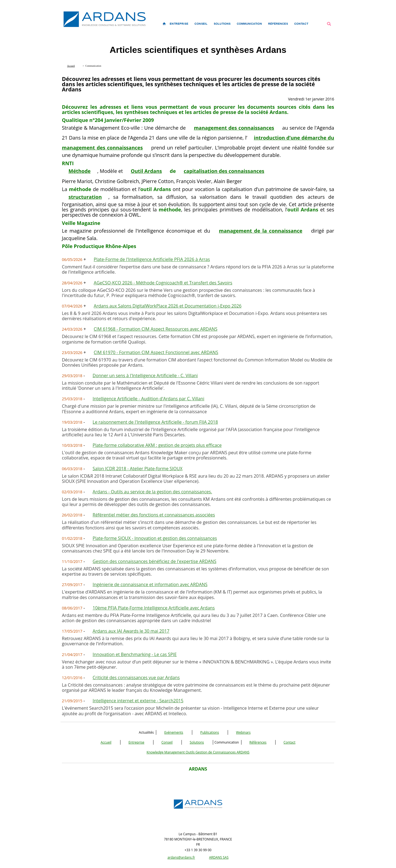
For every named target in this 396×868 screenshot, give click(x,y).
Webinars (243, 732)
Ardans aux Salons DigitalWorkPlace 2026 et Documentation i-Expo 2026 (168, 306)
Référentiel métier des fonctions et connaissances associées (154, 515)
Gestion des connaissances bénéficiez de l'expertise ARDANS (155, 561)
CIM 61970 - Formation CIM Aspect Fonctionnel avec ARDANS (156, 352)
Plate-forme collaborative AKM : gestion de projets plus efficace (157, 445)
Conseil (167, 742)
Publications (210, 732)
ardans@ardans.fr (181, 857)
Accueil (106, 742)
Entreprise (136, 742)
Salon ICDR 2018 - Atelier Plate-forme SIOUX (138, 469)
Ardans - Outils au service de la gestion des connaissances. (152, 492)
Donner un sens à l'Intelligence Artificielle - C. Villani (145, 376)
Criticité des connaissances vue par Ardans (136, 677)
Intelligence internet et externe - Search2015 (138, 701)
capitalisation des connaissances (224, 171)
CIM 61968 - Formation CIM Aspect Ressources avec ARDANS (156, 329)
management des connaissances (234, 128)
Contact (289, 742)
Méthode (79, 171)
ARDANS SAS (219, 857)
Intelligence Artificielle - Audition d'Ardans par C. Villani (148, 399)
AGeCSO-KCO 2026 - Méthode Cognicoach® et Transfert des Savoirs (163, 283)
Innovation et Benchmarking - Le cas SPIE (135, 654)
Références (258, 742)
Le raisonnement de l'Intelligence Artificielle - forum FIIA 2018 (155, 422)
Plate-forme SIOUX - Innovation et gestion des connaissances (155, 538)
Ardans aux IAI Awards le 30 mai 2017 (131, 631)
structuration (85, 197)
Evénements (174, 732)
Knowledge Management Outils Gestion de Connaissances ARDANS (198, 752)
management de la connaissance (261, 231)
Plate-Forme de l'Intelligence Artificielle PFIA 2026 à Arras (152, 259)
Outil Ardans (146, 171)
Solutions (197, 742)
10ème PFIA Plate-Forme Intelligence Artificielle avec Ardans (154, 608)
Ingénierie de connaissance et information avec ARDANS (150, 584)
